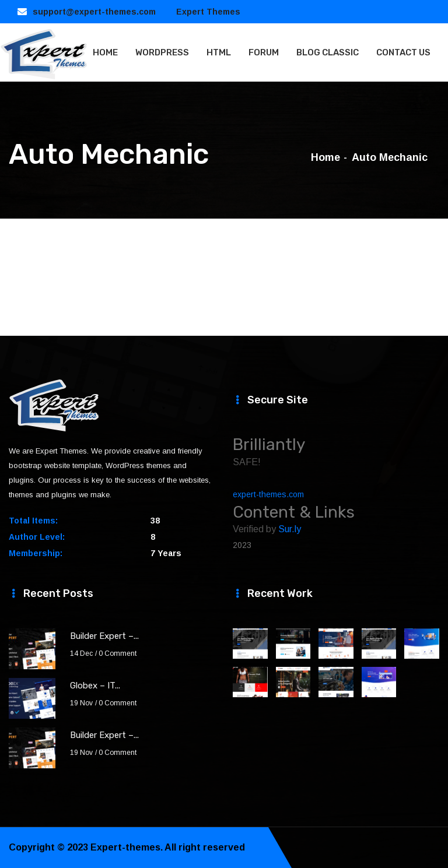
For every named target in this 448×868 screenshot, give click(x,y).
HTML (219, 52)
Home (325, 157)
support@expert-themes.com (94, 12)
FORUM (264, 52)
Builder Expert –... (104, 636)
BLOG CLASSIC (328, 52)
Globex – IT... (95, 686)
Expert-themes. (127, 847)
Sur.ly (290, 529)
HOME (105, 52)
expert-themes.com (268, 494)
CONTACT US (403, 52)
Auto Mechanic (390, 157)
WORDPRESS (162, 52)
